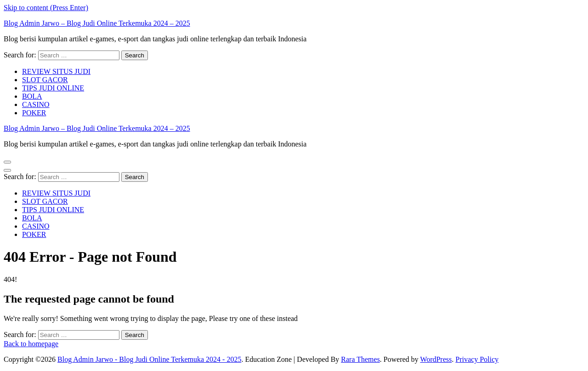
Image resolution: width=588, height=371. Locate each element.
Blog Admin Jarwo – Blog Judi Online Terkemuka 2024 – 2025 (97, 23)
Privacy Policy (477, 359)
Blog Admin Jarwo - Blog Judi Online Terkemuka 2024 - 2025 (149, 359)
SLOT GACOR (45, 80)
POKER (34, 113)
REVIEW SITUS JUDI (56, 71)
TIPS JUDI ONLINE (53, 88)
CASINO (36, 104)
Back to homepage (31, 344)
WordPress (436, 359)
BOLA (32, 96)
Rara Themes (360, 359)
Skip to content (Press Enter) (46, 8)
